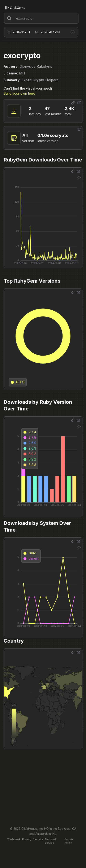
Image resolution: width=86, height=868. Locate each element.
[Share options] (73, 103)
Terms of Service (50, 841)
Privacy (27, 839)
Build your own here (19, 93)
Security (38, 839)
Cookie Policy (69, 841)
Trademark (14, 839)
